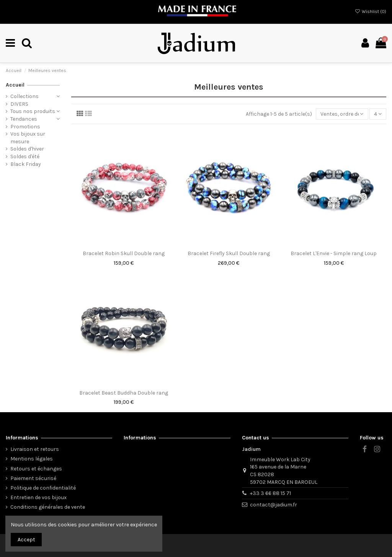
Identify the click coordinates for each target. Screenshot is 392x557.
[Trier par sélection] (342, 114)
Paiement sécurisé (33, 478)
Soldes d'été (25, 156)
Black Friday (26, 164)
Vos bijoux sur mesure (28, 138)
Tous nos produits (33, 111)
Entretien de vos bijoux (38, 497)
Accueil (15, 85)
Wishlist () (371, 11)
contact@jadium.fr (274, 505)
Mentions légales (32, 459)
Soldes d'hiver (27, 149)
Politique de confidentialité (43, 488)
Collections (24, 96)
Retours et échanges (36, 469)
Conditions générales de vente (48, 507)
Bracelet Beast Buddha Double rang (124, 393)
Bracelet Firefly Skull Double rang (229, 253)
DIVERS (19, 104)
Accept (26, 540)
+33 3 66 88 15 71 (270, 493)
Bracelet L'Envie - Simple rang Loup (334, 253)
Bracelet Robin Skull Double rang (124, 253)
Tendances (24, 119)
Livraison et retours (35, 449)
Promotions (25, 127)
